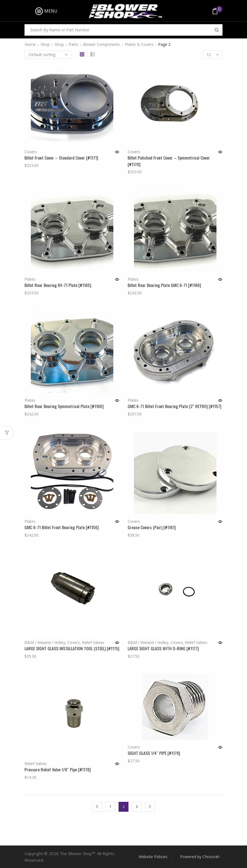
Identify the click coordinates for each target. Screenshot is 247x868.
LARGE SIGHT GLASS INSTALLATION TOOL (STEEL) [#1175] (72, 648)
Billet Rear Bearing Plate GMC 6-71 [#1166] (164, 285)
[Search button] (217, 30)
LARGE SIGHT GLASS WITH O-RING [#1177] (163, 648)
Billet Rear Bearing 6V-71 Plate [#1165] (58, 285)
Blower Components (101, 44)
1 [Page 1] (110, 806)
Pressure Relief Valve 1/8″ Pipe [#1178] (58, 770)
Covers (31, 152)
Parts (73, 44)
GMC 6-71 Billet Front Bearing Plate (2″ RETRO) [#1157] (175, 406)
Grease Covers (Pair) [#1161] (152, 527)
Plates (30, 279)
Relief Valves (93, 642)
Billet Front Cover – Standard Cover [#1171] (61, 158)
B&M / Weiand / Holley (45, 642)
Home (30, 44)
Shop (45, 44)
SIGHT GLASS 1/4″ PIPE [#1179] (154, 753)
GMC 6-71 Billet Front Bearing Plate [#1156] (62, 527)
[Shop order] (48, 55)
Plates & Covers (139, 44)
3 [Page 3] (137, 806)
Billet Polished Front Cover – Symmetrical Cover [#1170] (169, 161)
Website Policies (153, 857)
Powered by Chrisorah (200, 857)
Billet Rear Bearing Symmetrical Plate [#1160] (64, 406)
